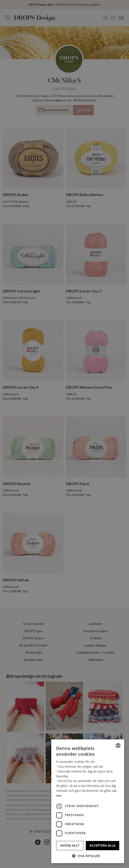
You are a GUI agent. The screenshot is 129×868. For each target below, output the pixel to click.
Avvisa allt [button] (70, 845)
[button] (88, 856)
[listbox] (118, 745)
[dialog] (88, 801)
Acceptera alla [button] (103, 845)
